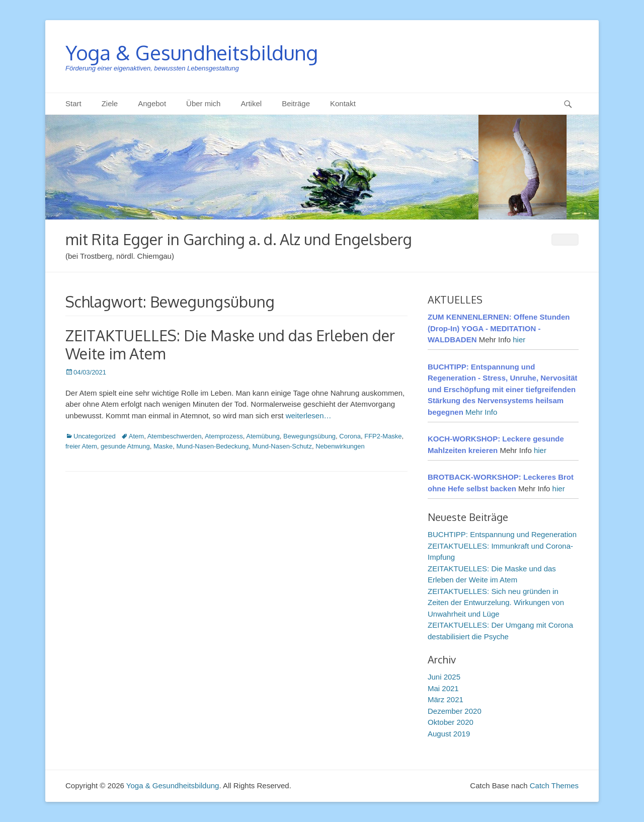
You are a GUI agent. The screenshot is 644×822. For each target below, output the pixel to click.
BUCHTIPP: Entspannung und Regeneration (502, 534)
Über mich (203, 103)
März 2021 (446, 699)
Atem (136, 436)
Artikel (251, 103)
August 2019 (449, 734)
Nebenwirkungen (340, 446)
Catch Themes (554, 786)
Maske (163, 446)
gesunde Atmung (125, 446)
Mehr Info (481, 412)
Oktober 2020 (451, 722)
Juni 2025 (444, 677)
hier (519, 340)
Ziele (110, 103)
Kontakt (343, 103)
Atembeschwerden (175, 436)
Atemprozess (224, 436)
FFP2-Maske (383, 436)
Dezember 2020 (455, 711)
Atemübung (263, 436)
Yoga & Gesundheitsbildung (192, 52)
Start (73, 103)
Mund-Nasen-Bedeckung (212, 446)
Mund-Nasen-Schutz (282, 446)
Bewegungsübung (309, 436)
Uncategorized (95, 436)
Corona (350, 436)
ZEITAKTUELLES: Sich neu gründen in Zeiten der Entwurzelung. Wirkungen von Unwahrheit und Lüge (496, 603)
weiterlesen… (309, 416)
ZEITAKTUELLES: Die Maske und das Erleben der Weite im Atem (230, 344)
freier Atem (81, 446)
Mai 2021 (443, 688)
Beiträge (296, 103)
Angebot (152, 103)
